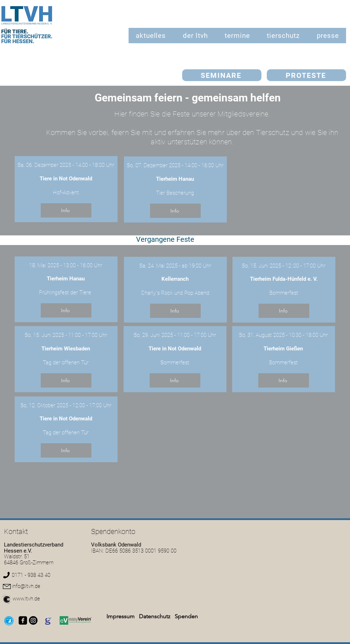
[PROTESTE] (306, 75)
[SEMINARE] (222, 75)
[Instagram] (33, 620)
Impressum (121, 616)
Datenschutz (155, 616)
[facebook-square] (23, 620)
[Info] (66, 210)
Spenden (186, 616)
